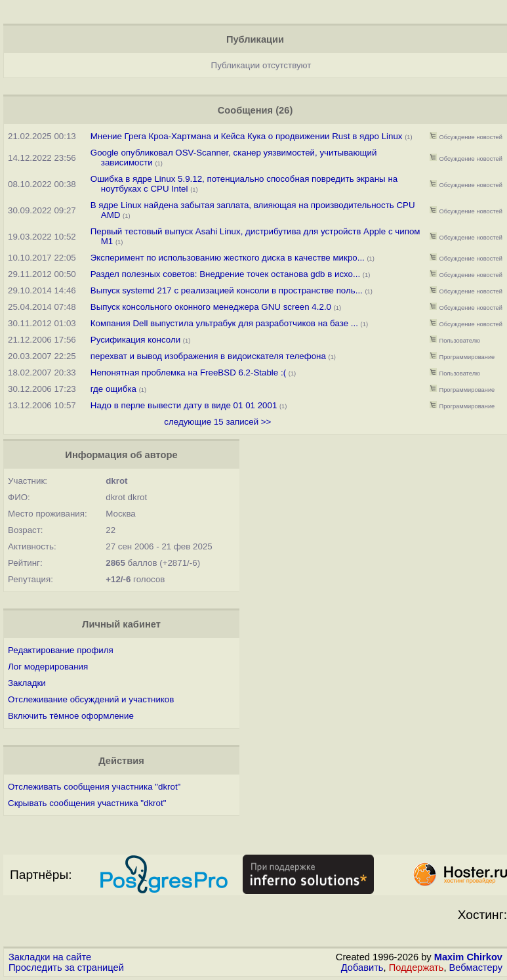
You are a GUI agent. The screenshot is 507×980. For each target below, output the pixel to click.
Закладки (27, 683)
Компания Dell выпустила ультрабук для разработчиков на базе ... (224, 323)
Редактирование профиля (61, 650)
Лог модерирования (48, 667)
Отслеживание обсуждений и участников (91, 699)
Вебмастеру (476, 968)
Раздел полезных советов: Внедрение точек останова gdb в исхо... (225, 274)
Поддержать (416, 968)
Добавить (362, 968)
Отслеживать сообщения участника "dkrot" (94, 787)
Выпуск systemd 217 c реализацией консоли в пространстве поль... (227, 290)
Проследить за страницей (66, 968)
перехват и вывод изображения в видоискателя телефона (208, 356)
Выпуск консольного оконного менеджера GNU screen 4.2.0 (211, 307)
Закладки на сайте (50, 957)
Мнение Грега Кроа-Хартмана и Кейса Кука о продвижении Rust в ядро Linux (247, 136)
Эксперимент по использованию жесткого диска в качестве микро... (228, 258)
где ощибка (113, 389)
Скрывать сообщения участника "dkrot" (87, 803)
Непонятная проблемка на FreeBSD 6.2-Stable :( (188, 373)
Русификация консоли (135, 340)
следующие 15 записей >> (217, 422)
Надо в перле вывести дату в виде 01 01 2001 (184, 405)
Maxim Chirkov (468, 957)
